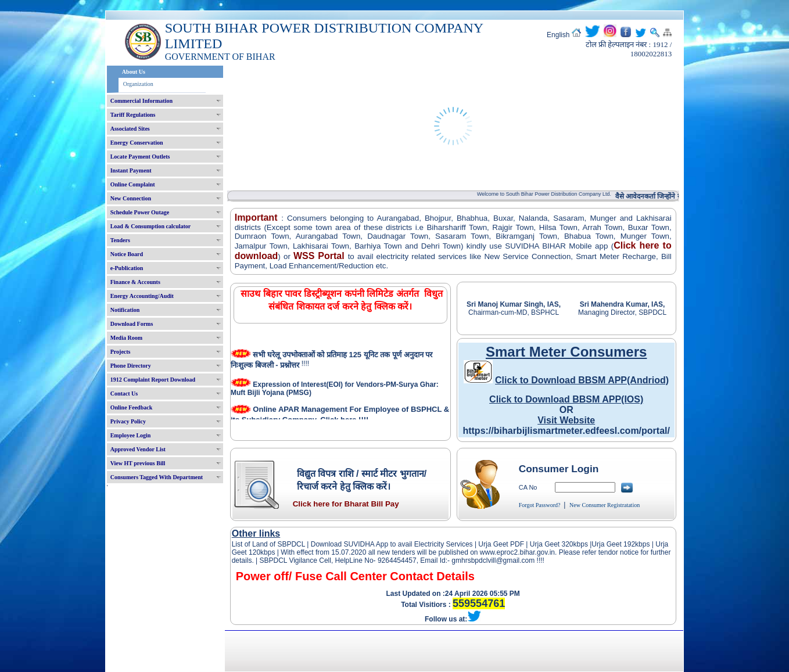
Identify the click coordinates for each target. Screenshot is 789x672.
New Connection (131, 198)
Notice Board (127, 254)
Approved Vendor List (138, 449)
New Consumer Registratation (605, 505)
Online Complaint (133, 184)
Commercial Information (141, 101)
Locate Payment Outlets (140, 157)
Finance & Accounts (135, 282)
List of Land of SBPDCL (268, 544)
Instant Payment (131, 170)
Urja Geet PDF (501, 544)
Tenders (120, 240)
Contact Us (124, 394)
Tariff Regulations (133, 115)
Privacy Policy (128, 421)
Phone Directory (131, 366)
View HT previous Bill (138, 463)
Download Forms (132, 324)
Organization (138, 84)
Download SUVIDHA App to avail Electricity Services (391, 544)
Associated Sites (130, 129)
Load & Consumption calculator (151, 226)
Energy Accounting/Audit (142, 296)
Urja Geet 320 (552, 544)
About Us (134, 72)
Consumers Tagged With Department (157, 477)
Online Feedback (132, 407)
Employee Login (131, 435)
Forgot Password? (540, 505)
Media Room (126, 338)
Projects (121, 352)
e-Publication (127, 268)
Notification (125, 310)
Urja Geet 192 (613, 544)
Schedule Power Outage (140, 212)
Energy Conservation (137, 143)
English (558, 35)
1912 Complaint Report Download (153, 380)
